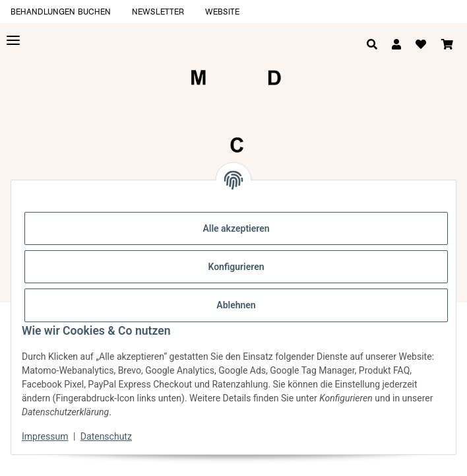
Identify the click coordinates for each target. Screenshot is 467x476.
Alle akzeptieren (236, 228)
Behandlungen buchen (61, 12)
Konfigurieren (236, 267)
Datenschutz (106, 436)
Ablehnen (236, 305)
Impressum (45, 436)
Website (222, 12)
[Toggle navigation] (13, 41)
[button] (396, 45)
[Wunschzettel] (421, 45)
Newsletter (158, 12)
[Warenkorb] (447, 45)
